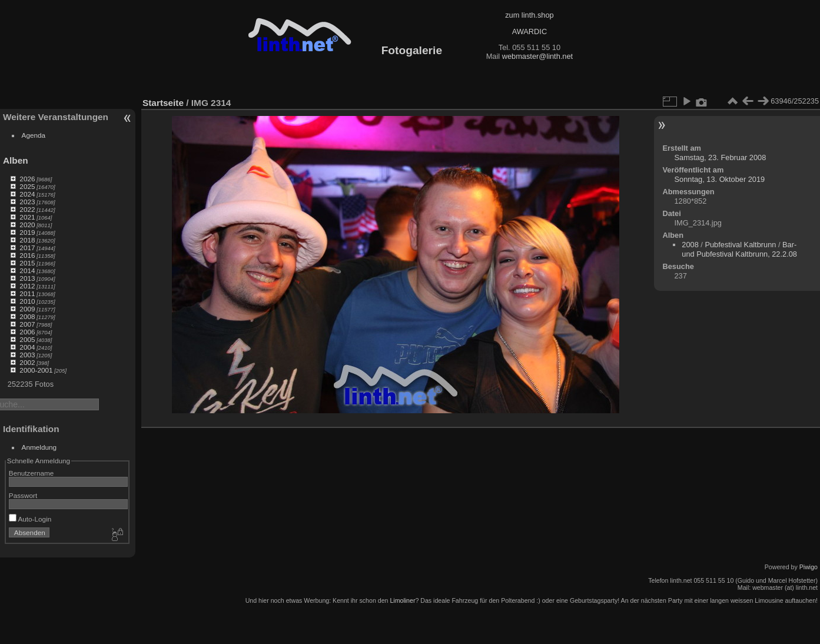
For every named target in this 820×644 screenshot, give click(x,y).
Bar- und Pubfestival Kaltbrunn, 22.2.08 (739, 249)
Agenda (34, 135)
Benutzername (31, 473)
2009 (27, 309)
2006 (27, 332)
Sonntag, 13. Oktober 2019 (720, 179)
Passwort (23, 495)
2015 (27, 263)
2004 (27, 347)
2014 (27, 270)
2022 (27, 209)
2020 (27, 225)
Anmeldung (39, 447)
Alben (16, 160)
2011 (27, 293)
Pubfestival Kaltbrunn (740, 245)
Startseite (163, 103)
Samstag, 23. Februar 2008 (721, 157)
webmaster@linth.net (537, 56)
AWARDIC (529, 31)
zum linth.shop (529, 15)
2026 (27, 179)
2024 (27, 194)
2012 (27, 286)
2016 (27, 255)
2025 (27, 186)
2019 (27, 232)
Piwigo (809, 567)
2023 (27, 202)
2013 (27, 278)
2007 (27, 324)
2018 (27, 240)
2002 (27, 362)
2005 (27, 339)
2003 (27, 355)
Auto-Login (30, 519)
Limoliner (402, 600)
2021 (27, 217)
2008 (27, 316)
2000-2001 (36, 370)
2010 (27, 301)
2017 (27, 248)
